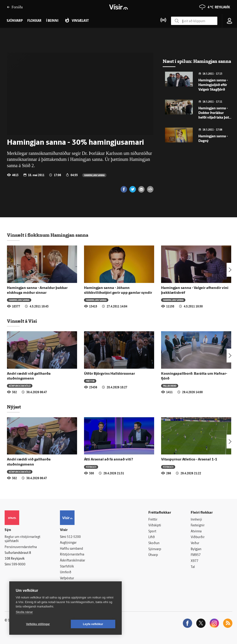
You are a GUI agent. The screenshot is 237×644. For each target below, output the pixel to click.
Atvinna (196, 532)
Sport (152, 532)
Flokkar (34, 21)
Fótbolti (91, 467)
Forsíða (15, 7)
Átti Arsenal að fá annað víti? (109, 460)
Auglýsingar (68, 543)
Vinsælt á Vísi (22, 321)
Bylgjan (196, 549)
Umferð (66, 572)
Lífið (152, 537)
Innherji (196, 520)
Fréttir (90, 381)
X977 (195, 561)
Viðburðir (198, 537)
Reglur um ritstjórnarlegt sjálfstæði (22, 539)
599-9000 (19, 565)
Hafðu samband (71, 549)
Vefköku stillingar (38, 624)
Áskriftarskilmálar (73, 561)
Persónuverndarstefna (21, 547)
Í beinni (52, 21)
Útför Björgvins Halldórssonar (109, 374)
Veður (195, 543)
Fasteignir (198, 526)
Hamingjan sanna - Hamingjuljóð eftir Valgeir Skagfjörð (213, 85)
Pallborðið (170, 386)
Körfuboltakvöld (20, 386)
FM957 (196, 555)
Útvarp (153, 555)
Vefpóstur (67, 578)
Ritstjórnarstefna (72, 555)
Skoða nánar (24, 612)
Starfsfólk (67, 567)
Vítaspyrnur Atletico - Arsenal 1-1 (189, 460)
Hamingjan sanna (94, 175)
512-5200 (74, 537)
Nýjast (14, 407)
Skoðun (154, 543)
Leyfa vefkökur (93, 624)
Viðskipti (155, 526)
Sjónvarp (155, 549)
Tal (193, 567)
